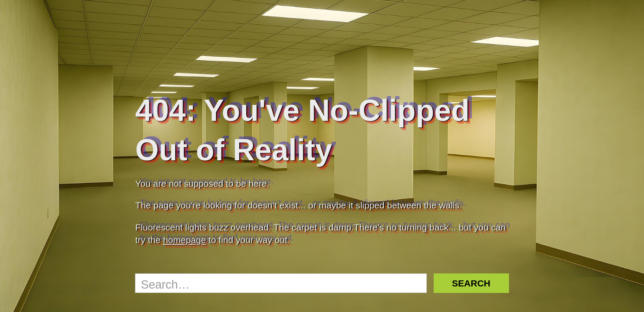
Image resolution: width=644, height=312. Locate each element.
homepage (185, 240)
